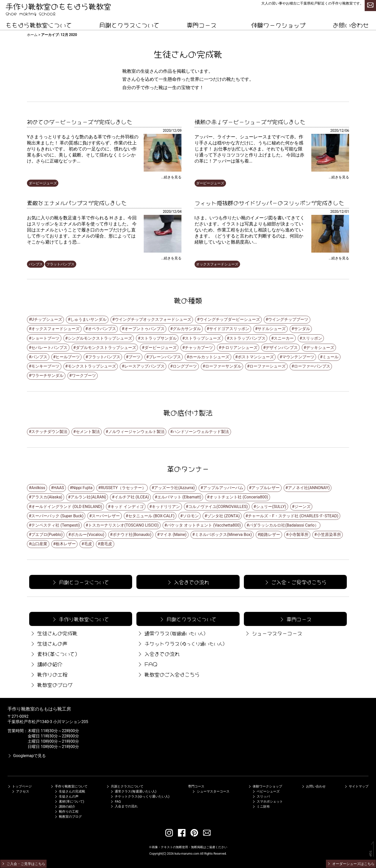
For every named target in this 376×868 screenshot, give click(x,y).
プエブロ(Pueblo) (47, 535)
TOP (370, 854)
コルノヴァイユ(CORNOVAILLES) (218, 507)
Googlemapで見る (27, 756)
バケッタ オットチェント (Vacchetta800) (204, 525)
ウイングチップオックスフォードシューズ (153, 319)
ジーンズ (303, 507)
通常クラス (171, 633)
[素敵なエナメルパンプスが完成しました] (163, 251)
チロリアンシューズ (239, 348)
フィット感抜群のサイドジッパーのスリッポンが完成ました (269, 202)
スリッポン (312, 338)
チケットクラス (181, 643)
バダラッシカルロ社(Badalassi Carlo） (284, 525)
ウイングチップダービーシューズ (230, 319)
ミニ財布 (261, 806)
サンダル (302, 329)
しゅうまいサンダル (88, 319)
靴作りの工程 (48, 674)
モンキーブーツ (45, 366)
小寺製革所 (298, 535)
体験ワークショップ (278, 25)
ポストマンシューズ (256, 357)
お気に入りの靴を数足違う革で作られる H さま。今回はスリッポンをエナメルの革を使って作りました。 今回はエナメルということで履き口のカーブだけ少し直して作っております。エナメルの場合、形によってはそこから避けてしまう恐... (82, 230)
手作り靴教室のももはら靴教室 (58, 6)
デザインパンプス (282, 348)
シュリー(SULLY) (271, 507)
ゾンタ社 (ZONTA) (223, 516)
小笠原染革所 (329, 535)
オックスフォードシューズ (217, 264)
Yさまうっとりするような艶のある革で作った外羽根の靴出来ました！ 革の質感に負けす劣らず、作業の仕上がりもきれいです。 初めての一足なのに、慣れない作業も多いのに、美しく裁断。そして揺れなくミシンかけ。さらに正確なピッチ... (83, 149)
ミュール (330, 357)
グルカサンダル (187, 329)
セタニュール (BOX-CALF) (151, 516)
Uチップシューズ (47, 319)
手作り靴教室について (80, 619)
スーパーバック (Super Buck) (57, 516)
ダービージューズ (43, 183)
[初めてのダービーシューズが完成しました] (163, 170)
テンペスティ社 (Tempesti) (55, 525)
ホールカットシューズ (209, 357)
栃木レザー (66, 544)
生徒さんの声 (48, 643)
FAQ (147, 664)
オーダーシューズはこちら (351, 864)
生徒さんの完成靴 (53, 633)
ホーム (32, 35)
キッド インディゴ (127, 507)
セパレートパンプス (49, 348)
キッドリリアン (166, 507)
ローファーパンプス (312, 366)
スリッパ (261, 796)
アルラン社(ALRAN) (88, 497)
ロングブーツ (185, 366)
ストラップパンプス (247, 338)
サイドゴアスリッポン (229, 329)
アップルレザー (266, 488)
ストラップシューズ (203, 338)
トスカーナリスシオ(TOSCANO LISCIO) (123, 525)
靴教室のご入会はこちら (168, 674)
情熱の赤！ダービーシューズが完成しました (250, 121)
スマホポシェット (268, 801)
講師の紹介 (46, 664)
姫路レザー (270, 535)
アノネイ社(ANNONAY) (309, 488)
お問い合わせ (351, 25)
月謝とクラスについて (129, 25)
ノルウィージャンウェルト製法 (136, 432)
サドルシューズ (272, 329)
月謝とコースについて (80, 582)
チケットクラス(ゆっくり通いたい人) (140, 796)
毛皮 (88, 544)
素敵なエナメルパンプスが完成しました (77, 202)
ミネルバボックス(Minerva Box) (223, 535)
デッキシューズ (320, 348)
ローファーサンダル (223, 366)
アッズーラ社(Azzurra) (174, 488)
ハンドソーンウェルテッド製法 (201, 432)
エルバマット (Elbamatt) (179, 497)
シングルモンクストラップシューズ (100, 338)
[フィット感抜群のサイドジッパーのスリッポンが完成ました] (330, 251)
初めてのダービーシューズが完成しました (80, 121)
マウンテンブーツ (298, 357)
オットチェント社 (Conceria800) (239, 497)
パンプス (36, 264)
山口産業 (39, 544)
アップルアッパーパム (223, 488)
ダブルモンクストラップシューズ (106, 348)
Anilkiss (38, 488)
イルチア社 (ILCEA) (132, 497)
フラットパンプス (60, 264)
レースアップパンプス (144, 366)
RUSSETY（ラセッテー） (123, 488)
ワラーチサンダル (47, 376)
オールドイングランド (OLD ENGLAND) (67, 507)
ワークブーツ (84, 376)
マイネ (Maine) (173, 535)
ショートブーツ (45, 338)
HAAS (59, 488)
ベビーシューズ (266, 791)
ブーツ (134, 357)
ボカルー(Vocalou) (87, 535)
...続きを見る (171, 177)
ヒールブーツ (68, 357)
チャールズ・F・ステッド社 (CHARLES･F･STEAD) (293, 516)
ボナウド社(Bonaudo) (132, 535)
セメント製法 (88, 432)
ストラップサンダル (159, 338)
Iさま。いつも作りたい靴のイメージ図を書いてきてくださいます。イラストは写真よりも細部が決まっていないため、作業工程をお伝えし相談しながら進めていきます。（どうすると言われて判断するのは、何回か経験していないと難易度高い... (250, 230)
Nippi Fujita (82, 488)
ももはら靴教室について (39, 25)
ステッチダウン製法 (49, 432)
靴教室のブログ (51, 684)
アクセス (20, 791)
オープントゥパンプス (144, 329)
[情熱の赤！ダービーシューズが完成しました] (330, 170)
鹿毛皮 (106, 544)
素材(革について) (53, 654)
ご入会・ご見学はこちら (295, 582)
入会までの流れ (187, 582)
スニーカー (284, 338)
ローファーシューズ (268, 366)
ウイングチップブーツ (288, 319)
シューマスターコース (273, 633)
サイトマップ (356, 786)
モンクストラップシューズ (92, 366)
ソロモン (191, 516)
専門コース (202, 25)
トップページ (20, 786)
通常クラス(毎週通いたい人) (133, 791)
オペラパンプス (102, 329)
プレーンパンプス (165, 357)
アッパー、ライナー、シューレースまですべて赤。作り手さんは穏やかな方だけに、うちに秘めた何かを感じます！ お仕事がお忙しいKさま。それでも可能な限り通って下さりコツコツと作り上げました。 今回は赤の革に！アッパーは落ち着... (249, 149)
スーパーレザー (106, 516)
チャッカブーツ (199, 348)
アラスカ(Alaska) (47, 497)
